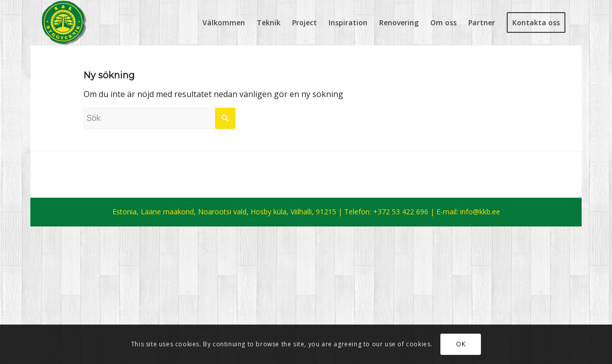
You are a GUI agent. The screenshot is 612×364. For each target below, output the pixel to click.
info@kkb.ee (480, 212)
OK (461, 344)
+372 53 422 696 (401, 212)
